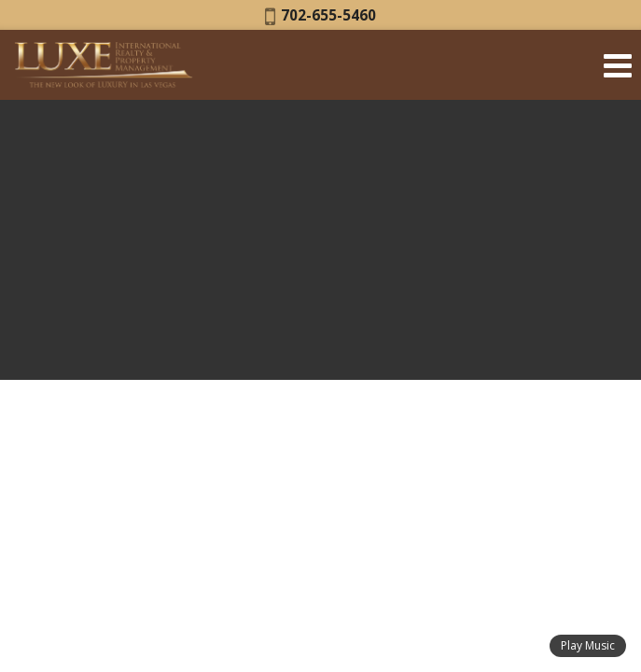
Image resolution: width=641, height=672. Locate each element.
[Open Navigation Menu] (618, 65)
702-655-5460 (320, 15)
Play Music (588, 645)
